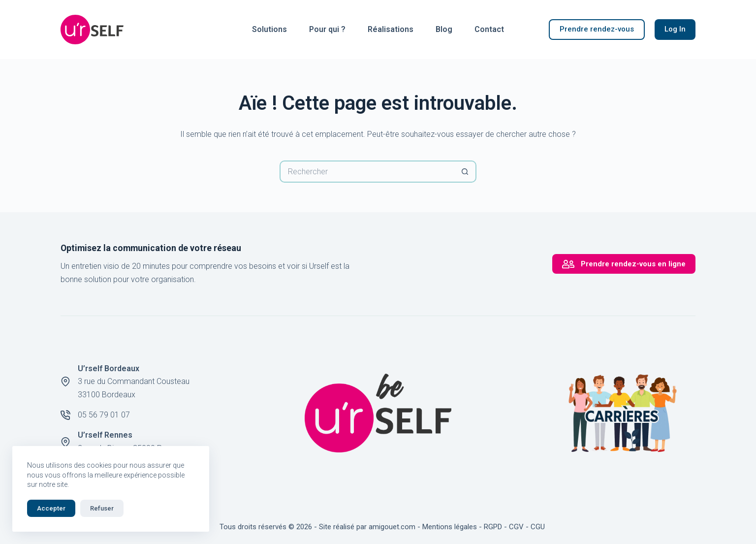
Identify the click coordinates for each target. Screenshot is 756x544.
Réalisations (391, 29)
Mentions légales (450, 527)
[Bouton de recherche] (465, 172)
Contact (489, 29)
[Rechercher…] (367, 172)
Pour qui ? (327, 29)
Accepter (51, 508)
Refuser (102, 508)
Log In (675, 29)
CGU (538, 527)
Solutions (269, 29)
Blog (444, 29)
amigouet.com (392, 527)
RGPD (493, 527)
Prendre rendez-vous (597, 29)
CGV (516, 527)
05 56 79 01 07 (104, 415)
